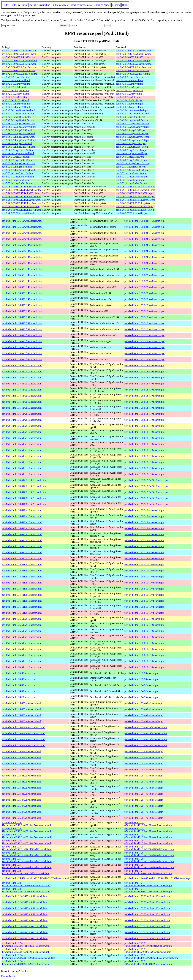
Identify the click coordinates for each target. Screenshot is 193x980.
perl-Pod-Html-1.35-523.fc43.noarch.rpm (144, 269)
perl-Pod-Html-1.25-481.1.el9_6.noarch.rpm (146, 727)
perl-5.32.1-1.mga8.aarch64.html (18, 173)
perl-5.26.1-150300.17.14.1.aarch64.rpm (135, 187)
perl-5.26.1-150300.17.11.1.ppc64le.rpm (135, 203)
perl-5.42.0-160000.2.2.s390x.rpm (132, 70)
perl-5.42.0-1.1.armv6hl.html (16, 104)
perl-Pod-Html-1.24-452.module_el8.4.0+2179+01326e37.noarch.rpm (148, 890)
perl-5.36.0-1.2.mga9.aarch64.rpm (132, 124)
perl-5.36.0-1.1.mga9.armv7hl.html (19, 140)
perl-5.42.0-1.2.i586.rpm (128, 87)
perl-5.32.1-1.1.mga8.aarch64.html (18, 163)
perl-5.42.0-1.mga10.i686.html (17, 117)
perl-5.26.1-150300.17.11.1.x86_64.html (21, 210)
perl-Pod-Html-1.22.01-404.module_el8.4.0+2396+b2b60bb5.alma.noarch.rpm (151, 957)
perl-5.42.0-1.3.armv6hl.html (16, 80)
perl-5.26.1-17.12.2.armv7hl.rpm (132, 213)
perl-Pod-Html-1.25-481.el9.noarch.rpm (144, 752)
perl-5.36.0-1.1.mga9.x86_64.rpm (132, 147)
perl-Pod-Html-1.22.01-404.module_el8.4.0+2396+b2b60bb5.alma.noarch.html (29, 957)
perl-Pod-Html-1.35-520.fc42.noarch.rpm (144, 317)
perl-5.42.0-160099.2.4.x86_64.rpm (133, 61)
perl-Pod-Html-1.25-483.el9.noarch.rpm (144, 703)
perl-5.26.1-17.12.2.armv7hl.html (18, 213)
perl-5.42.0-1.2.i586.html (14, 87)
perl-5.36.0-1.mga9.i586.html (16, 157)
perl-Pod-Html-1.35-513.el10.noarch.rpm (144, 426)
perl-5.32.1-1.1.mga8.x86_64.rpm (132, 170)
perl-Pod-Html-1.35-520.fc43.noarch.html (22, 293)
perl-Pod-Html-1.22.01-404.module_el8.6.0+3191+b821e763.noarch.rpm (148, 944)
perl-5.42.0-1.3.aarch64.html (16, 77)
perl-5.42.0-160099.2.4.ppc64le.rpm (133, 54)
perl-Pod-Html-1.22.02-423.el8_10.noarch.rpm (147, 896)
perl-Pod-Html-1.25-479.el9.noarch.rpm (144, 800)
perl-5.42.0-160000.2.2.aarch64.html (19, 64)
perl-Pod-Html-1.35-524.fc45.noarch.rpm (144, 221)
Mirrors (116, 5)
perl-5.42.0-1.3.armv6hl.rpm (130, 80)
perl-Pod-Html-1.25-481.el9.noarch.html (21, 752)
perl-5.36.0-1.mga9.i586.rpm (130, 157)
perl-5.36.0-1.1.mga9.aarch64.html (18, 137)
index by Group (19, 5)
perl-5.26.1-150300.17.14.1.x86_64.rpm (135, 197)
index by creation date (82, 5)
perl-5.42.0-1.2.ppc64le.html (16, 90)
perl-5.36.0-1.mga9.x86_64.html (17, 160)
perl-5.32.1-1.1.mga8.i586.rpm (131, 167)
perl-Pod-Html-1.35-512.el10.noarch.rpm (144, 510)
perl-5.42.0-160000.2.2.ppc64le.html (19, 67)
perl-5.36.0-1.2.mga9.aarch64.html (18, 124)
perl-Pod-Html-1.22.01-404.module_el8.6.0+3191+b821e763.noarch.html (26, 944)
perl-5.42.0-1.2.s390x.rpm (128, 97)
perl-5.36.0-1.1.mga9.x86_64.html (18, 147)
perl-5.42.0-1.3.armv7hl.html (16, 84)
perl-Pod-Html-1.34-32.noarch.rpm (141, 685)
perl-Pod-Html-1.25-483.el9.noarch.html (21, 703)
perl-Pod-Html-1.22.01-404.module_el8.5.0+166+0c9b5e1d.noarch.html (25, 951)
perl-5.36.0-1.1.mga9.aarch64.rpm (132, 137)
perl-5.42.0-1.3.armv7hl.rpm (130, 84)
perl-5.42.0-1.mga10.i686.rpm (130, 117)
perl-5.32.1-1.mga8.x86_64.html (17, 183)
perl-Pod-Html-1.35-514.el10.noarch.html (22, 366)
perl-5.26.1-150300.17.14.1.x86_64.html (21, 197)
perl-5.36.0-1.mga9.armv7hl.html (18, 153)
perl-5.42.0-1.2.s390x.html (15, 97)
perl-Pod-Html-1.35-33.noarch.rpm (141, 673)
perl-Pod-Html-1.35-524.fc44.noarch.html (22, 245)
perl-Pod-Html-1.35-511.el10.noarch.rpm (144, 565)
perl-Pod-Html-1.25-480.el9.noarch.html (21, 776)
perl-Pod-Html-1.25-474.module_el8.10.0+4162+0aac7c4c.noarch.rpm (149, 824)
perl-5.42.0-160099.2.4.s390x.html (18, 57)
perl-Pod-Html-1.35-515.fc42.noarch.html (22, 341)
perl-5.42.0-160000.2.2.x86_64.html (19, 74)
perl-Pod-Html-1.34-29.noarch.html (19, 697)
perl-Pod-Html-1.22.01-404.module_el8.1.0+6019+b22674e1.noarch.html (26, 963)
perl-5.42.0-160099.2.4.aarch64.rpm (133, 51)
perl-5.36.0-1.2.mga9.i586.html (17, 130)
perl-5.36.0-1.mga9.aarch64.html (18, 150)
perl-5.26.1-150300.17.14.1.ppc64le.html (22, 190)
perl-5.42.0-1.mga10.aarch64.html (18, 110)
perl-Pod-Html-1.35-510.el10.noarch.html (22, 619)
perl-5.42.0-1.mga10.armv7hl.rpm (132, 114)
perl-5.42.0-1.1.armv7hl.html (16, 107)
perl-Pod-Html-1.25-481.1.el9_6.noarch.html (23, 727)
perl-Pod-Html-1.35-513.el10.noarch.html (22, 426)
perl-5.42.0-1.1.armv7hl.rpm (130, 107)
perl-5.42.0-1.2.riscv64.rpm (129, 94)
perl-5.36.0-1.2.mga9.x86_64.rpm (132, 134)
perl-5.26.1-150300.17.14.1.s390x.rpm (134, 193)
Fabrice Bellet (8, 976)
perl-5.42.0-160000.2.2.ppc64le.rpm (133, 67)
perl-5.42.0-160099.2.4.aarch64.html (19, 51)
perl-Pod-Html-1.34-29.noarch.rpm (141, 697)
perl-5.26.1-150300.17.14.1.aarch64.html (22, 187)
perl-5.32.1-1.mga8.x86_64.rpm (131, 183)
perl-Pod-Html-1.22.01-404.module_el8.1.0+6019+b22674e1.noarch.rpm (148, 963)
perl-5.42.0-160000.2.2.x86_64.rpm (133, 74)
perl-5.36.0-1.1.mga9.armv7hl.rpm (133, 140)
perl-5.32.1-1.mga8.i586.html (16, 180)
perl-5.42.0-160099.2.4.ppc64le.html (19, 54)
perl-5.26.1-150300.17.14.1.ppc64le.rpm (135, 190)
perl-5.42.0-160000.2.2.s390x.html (18, 70)
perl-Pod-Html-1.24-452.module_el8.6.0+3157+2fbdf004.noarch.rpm (148, 872)
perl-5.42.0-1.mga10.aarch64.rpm (132, 110)
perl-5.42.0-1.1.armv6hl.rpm (130, 104)
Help (125, 5)
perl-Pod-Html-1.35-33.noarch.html (19, 673)
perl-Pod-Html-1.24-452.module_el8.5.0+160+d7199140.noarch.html (35, 878)
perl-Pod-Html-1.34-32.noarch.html (19, 685)
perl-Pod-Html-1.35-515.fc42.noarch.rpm (144, 341)
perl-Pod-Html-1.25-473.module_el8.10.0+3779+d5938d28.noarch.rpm (149, 848)
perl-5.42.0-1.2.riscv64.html (15, 94)
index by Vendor (61, 5)
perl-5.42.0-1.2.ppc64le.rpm (129, 90)
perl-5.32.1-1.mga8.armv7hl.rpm (132, 177)
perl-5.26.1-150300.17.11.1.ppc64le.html (21, 203)
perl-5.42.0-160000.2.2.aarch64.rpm (133, 64)
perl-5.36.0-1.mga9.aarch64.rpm (131, 150)
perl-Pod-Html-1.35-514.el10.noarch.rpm (144, 366)
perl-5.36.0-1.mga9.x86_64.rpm (131, 160)
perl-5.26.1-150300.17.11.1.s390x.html (21, 206)
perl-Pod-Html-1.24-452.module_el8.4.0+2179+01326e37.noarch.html (26, 890)
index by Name (102, 5)
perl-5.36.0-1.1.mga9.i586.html (17, 143)
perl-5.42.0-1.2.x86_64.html (15, 100)
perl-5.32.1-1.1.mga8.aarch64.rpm (132, 163)
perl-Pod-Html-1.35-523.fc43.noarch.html (22, 269)
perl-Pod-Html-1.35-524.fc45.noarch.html (22, 221)
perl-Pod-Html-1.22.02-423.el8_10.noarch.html (25, 896)
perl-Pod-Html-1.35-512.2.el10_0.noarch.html (24, 480)
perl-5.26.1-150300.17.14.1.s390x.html (21, 193)
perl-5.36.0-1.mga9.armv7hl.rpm (132, 153)
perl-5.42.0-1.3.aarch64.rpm (129, 77)
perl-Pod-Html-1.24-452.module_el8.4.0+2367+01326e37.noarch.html (26, 884)
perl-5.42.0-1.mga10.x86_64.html (18, 120)
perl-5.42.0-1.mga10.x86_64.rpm (132, 120)
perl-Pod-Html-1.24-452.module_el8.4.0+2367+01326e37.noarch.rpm (148, 884)
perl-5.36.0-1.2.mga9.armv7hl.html (19, 127)
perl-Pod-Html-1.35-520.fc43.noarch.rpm (144, 293)
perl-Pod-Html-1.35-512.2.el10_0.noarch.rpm (146, 480)
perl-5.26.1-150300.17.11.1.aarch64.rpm (135, 200)
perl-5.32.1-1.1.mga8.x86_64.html (18, 170)
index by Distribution (40, 5)
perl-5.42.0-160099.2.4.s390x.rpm (132, 57)
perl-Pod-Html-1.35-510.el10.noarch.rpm (144, 619)
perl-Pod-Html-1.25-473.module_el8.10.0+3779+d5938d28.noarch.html (27, 848)
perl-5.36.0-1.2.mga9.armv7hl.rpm (133, 127)
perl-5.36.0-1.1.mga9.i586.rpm (131, 143)
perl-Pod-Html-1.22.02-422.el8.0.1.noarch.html (25, 920)
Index (6, 5)
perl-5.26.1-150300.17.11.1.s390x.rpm (134, 206)
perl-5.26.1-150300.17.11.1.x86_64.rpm (135, 210)
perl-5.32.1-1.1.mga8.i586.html (17, 167)
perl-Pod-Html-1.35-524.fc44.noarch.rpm (144, 245)
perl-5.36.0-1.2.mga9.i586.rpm (131, 130)
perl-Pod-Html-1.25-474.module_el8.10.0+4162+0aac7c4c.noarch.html (26, 824)
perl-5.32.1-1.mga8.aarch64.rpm (131, 173)
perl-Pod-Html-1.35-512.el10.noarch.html (22, 510)
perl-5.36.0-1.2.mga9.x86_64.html (18, 134)
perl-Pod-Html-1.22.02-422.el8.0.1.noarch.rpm (147, 920)
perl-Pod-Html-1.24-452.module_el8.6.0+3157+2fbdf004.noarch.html (26, 872)
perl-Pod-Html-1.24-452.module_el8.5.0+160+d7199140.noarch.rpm (158, 878)
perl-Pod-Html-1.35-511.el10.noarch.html (22, 565)
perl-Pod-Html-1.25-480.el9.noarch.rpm (144, 776)
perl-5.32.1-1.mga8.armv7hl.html (18, 177)
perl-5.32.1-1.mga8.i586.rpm (130, 180)
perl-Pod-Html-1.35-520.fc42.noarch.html (22, 317)
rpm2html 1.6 (21, 971)
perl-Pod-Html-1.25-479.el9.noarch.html (21, 800)
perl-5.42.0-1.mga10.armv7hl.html (18, 114)
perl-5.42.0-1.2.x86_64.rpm (129, 100)
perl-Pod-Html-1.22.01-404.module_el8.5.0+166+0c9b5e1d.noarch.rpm (148, 951)
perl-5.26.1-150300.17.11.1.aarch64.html (21, 200)
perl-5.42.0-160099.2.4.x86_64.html (19, 61)
